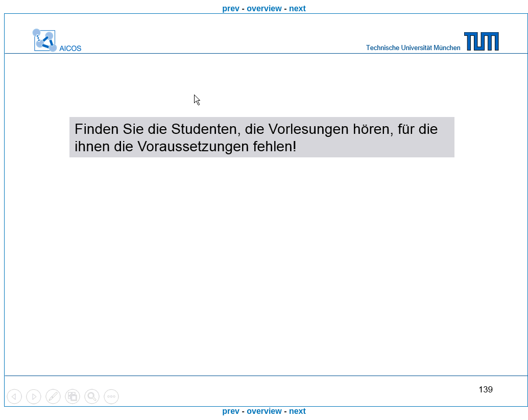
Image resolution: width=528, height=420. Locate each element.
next (297, 8)
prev (231, 8)
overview (264, 8)
